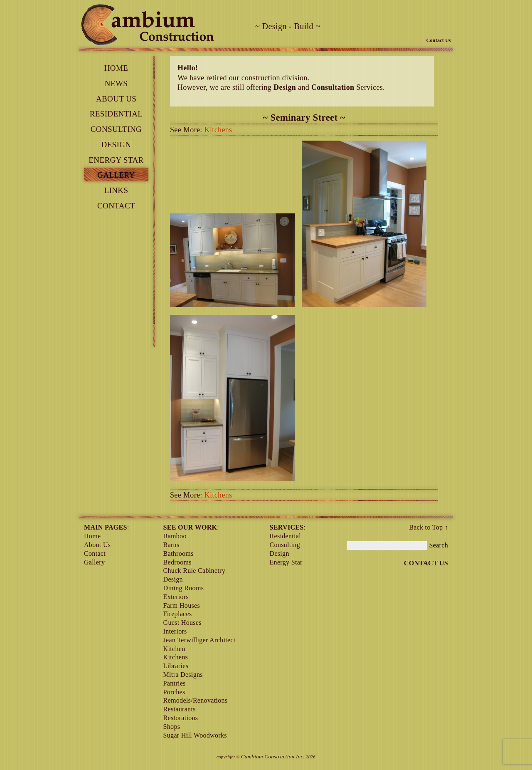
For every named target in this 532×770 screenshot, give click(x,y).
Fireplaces (178, 614)
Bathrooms (179, 553)
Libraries (176, 666)
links (116, 190)
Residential (116, 114)
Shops (172, 727)
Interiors (175, 631)
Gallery (116, 175)
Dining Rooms (184, 588)
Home (116, 68)
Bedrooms (177, 562)
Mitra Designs (183, 675)
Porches (174, 692)
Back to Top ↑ (429, 527)
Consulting (116, 129)
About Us (116, 99)
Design (116, 145)
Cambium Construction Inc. (273, 756)
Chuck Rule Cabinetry (195, 571)
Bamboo (175, 536)
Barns (171, 545)
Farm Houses (182, 605)
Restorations (181, 718)
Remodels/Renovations (196, 700)
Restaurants (180, 709)
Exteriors (176, 597)
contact (116, 206)
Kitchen (174, 649)
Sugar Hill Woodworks (195, 735)
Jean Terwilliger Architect (199, 640)
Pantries (175, 683)
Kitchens (218, 130)
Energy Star (116, 160)
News (116, 83)
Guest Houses (182, 623)
